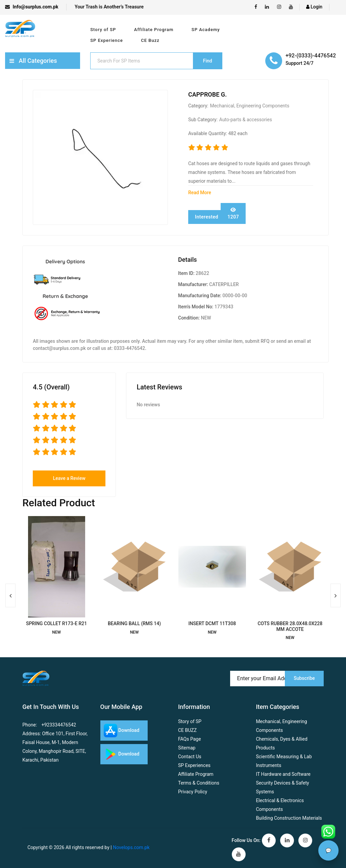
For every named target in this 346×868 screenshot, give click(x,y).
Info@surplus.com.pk (32, 7)
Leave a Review (69, 478)
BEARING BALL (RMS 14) (134, 623)
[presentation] (10, 595)
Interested (207, 217)
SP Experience (106, 40)
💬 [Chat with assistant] (328, 850)
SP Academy (206, 30)
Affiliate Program (154, 30)
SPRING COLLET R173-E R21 (56, 623)
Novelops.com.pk (131, 847)
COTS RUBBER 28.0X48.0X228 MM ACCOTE (290, 626)
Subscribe (304, 678)
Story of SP (103, 30)
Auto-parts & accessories (246, 120)
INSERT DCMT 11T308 (212, 623)
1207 (233, 213)
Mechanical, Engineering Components (250, 106)
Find (208, 61)
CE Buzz (150, 40)
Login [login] (314, 7)
